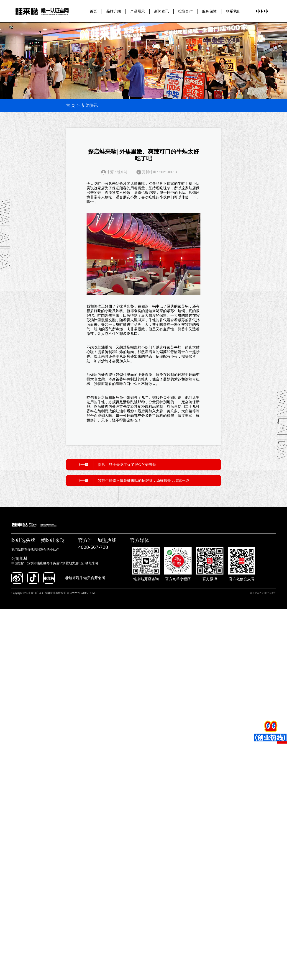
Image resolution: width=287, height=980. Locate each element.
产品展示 (138, 11)
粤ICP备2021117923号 (263, 593)
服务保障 (209, 11)
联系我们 (233, 11)
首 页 (71, 105)
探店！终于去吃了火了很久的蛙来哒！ (129, 465)
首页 (93, 11)
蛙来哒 (139, 183)
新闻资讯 (161, 11)
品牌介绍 (114, 11)
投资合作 (185, 11)
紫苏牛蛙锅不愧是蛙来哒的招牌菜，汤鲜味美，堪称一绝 (143, 481)
